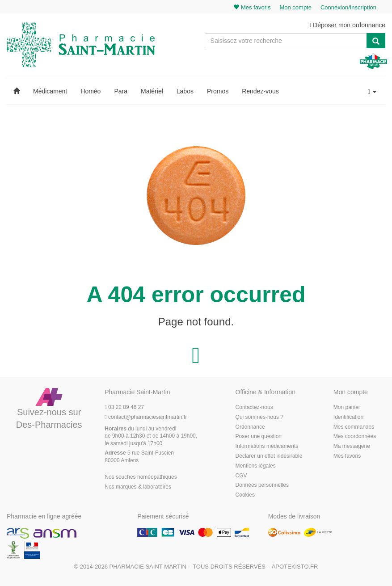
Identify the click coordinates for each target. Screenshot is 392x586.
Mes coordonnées (355, 436)
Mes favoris (347, 456)
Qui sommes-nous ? (259, 417)
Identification (348, 417)
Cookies (245, 495)
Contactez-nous (254, 407)
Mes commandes (354, 427)
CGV (241, 476)
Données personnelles (262, 485)
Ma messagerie (352, 446)
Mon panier (347, 407)
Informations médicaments (267, 446)
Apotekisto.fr (295, 567)
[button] (17, 91)
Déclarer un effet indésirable (269, 456)
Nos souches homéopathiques (141, 477)
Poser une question (259, 436)
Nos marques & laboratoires (138, 487)
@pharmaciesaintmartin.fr (146, 417)
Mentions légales (256, 466)
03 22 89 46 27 (124, 407)
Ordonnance (250, 427)
